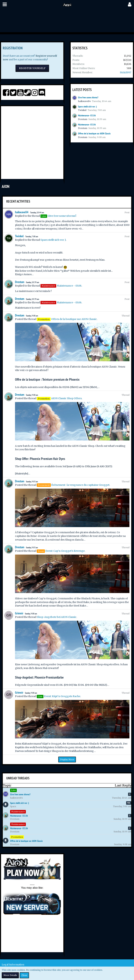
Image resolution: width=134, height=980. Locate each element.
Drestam (83, 119)
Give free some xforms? (88, 97)
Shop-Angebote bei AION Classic (57, 617)
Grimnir (19, 613)
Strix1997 (126, 72)
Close (24, 975)
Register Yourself (32, 68)
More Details (10, 975)
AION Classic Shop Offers (66, 398)
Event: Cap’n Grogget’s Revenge (65, 551)
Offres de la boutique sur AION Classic (94, 133)
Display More (67, 759)
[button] (5, 4)
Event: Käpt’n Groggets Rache (62, 696)
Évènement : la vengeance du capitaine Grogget (80, 485)
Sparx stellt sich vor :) (87, 107)
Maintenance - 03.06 (87, 115)
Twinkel (82, 110)
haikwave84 (84, 101)
